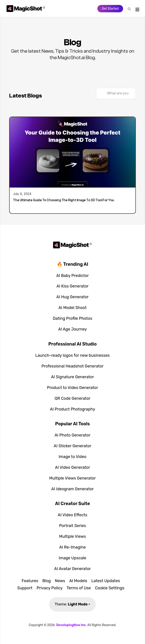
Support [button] (25, 588)
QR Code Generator (72, 398)
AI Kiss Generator (72, 286)
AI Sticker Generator (72, 446)
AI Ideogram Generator (72, 489)
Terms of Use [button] (79, 588)
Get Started (110, 9)
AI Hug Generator (72, 297)
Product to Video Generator (72, 388)
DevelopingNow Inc (71, 625)
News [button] (60, 581)
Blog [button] (46, 581)
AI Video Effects (72, 515)
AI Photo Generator (72, 435)
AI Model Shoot (72, 308)
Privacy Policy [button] (49, 588)
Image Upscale (73, 558)
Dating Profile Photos (72, 318)
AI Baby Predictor (72, 276)
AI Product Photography (72, 409)
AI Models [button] (78, 581)
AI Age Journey (72, 329)
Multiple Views (72, 536)
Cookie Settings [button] (110, 588)
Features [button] (30, 581)
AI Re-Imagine (73, 547)
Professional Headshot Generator (72, 366)
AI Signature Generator (72, 377)
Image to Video (72, 457)
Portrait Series (72, 526)
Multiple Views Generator (72, 478)
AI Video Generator (73, 467)
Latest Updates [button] (106, 581)
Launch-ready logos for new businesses (73, 355)
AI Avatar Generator (72, 569)
